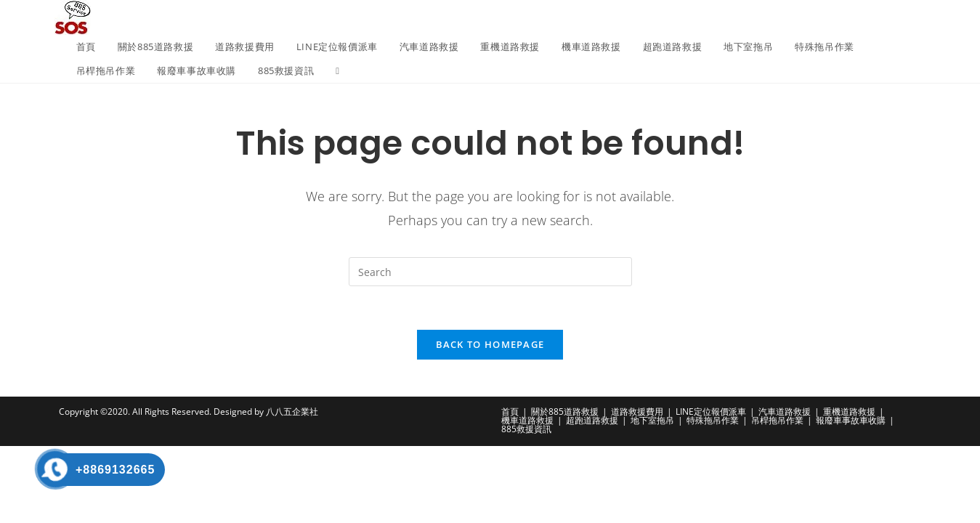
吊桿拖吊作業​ (777, 421)
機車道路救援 (527, 421)
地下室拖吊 (652, 421)
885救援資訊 (526, 430)
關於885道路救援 (565, 412)
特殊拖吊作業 (713, 421)
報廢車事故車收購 (851, 421)
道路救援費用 (637, 412)
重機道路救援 (849, 412)
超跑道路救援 (592, 421)
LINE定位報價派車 (711, 412)
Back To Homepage (490, 345)
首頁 (510, 412)
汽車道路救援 (785, 412)
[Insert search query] (490, 272)
